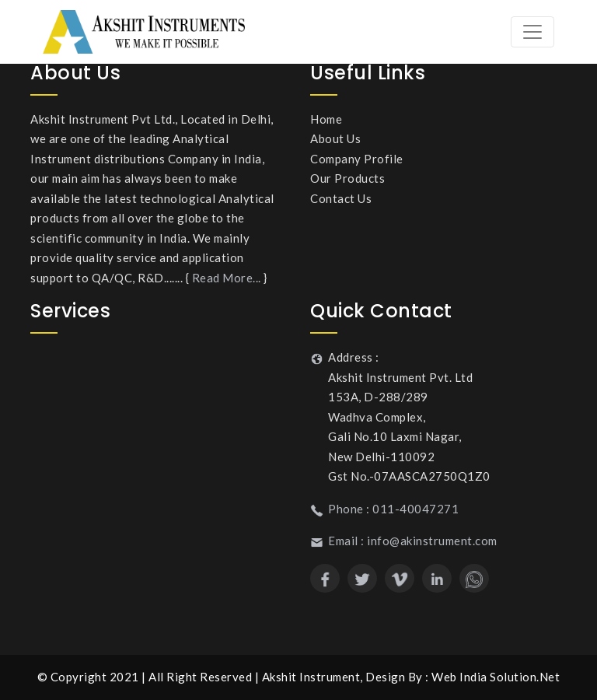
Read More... (227, 278)
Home (326, 119)
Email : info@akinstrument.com (413, 541)
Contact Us (341, 198)
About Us (335, 138)
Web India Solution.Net (496, 677)
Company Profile (357, 159)
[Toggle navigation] (532, 32)
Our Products (347, 178)
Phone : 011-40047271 (393, 509)
